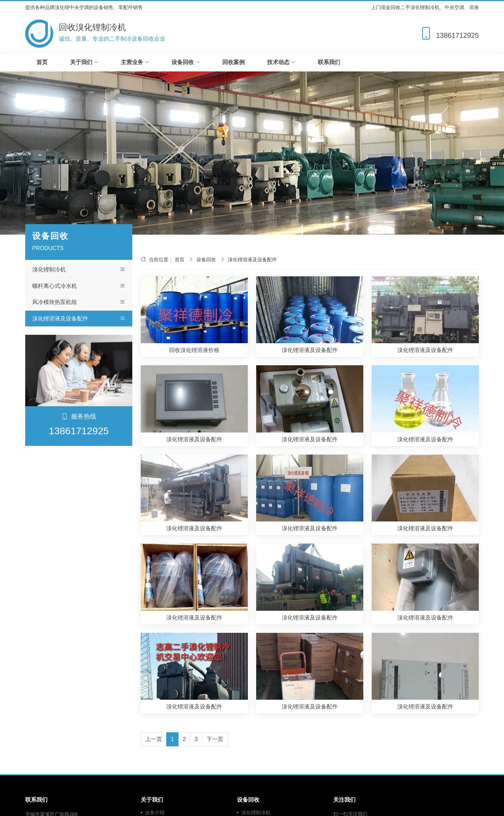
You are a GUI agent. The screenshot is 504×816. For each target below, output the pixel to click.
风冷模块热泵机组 (79, 302)
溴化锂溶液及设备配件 (79, 319)
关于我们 (84, 62)
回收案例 (233, 62)
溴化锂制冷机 (79, 270)
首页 (42, 62)
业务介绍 (155, 812)
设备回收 (186, 62)
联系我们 (329, 62)
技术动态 (281, 62)
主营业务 (135, 62)
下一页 (215, 739)
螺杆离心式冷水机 (79, 286)
